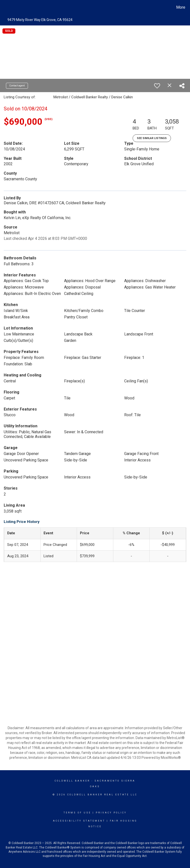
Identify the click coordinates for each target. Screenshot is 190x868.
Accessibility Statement (79, 821)
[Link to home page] (5, 7)
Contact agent (17, 86)
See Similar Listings (152, 138)
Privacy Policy (111, 813)
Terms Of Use (77, 813)
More (181, 7)
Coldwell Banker (72, 781)
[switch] (157, 86)
